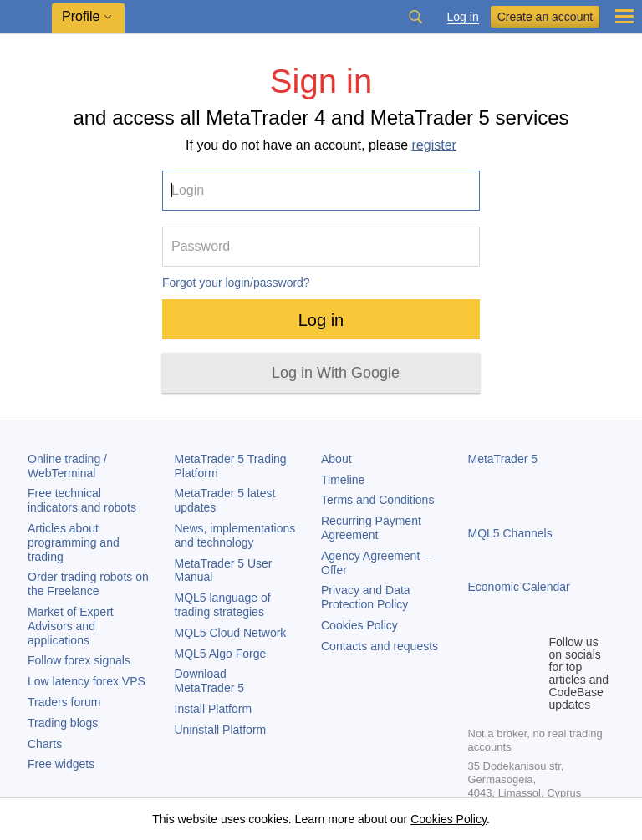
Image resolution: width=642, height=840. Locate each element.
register (434, 145)
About (336, 459)
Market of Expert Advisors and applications (71, 626)
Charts (45, 744)
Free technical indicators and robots (82, 500)
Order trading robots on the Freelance (88, 584)
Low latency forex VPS (87, 681)
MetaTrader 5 (503, 459)
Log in (463, 17)
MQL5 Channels (510, 533)
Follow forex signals (79, 660)
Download (210, 681)
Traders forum (64, 702)
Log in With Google (336, 373)
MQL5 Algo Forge (221, 654)
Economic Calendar (519, 587)
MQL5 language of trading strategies (223, 605)
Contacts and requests (380, 646)
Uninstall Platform (221, 730)
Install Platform (214, 709)
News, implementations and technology (235, 535)
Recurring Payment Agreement (371, 528)
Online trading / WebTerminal (67, 466)
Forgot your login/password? (236, 283)
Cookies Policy (359, 625)
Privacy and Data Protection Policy (366, 597)
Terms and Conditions (377, 500)
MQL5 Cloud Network (231, 633)
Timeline (343, 480)
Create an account (545, 17)
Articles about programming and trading (74, 542)
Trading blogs (63, 723)
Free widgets (61, 764)
